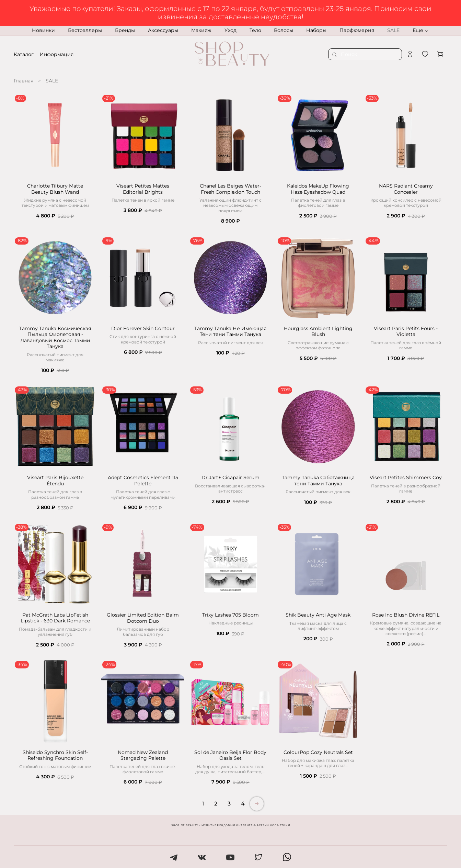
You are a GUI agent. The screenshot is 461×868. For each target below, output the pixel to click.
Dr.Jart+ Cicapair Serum (231, 477)
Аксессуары (163, 30)
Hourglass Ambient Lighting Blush (318, 331)
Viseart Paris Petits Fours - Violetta (406, 331)
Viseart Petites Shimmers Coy (406, 477)
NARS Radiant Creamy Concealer (406, 189)
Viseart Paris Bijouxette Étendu (55, 481)
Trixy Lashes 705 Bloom (231, 615)
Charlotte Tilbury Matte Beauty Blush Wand (55, 189)
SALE (393, 30)
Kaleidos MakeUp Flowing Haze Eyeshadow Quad (318, 189)
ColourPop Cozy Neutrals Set (318, 752)
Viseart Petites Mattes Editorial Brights (143, 189)
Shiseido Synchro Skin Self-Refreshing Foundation (55, 755)
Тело (255, 30)
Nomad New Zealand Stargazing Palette (143, 755)
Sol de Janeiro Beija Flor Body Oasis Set (230, 755)
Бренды (125, 30)
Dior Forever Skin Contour (143, 328)
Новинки (43, 30)
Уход (231, 30)
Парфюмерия (357, 30)
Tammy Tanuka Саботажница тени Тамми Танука (318, 481)
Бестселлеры (85, 30)
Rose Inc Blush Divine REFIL (406, 615)
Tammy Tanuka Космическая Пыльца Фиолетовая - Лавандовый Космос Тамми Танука (55, 337)
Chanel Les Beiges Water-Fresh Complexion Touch (231, 189)
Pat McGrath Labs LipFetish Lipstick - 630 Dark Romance (55, 618)
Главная (24, 81)
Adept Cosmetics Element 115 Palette (143, 481)
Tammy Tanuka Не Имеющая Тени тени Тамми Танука (230, 331)
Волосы (284, 30)
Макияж (201, 30)
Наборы (316, 30)
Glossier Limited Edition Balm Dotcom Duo (143, 618)
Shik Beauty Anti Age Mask (318, 615)
